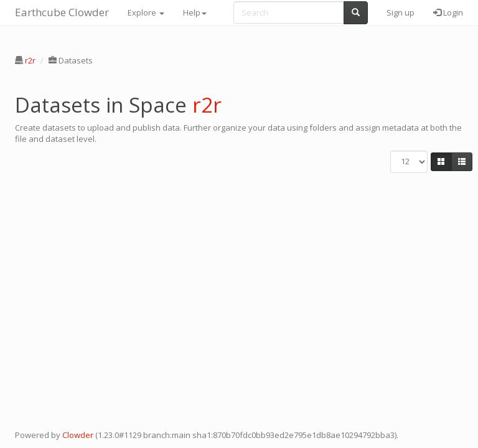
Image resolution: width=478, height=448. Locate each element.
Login (448, 12)
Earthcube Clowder (62, 12)
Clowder (78, 435)
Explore (146, 12)
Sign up (401, 12)
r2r (30, 60)
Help (195, 12)
